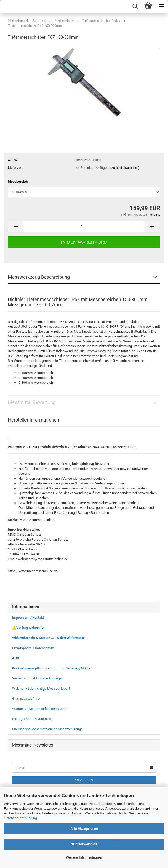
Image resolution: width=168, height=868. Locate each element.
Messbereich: (18, 182)
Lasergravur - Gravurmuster (32, 719)
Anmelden (84, 780)
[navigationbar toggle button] (161, 7)
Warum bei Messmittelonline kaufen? (40, 709)
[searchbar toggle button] (135, 7)
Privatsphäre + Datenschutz (33, 648)
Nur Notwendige (84, 844)
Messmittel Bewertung (32, 402)
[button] (16, 227)
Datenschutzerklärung (20, 818)
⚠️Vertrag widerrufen (29, 628)
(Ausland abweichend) (125, 168)
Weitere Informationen (84, 857)
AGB (16, 658)
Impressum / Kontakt (28, 618)
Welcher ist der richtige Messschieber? (41, 689)
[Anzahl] (84, 227)
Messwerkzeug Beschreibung (39, 277)
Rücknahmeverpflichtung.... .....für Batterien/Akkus (51, 668)
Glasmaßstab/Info (26, 699)
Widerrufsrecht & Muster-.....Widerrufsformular (48, 638)
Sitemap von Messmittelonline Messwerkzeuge (47, 729)
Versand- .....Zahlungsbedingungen (38, 678)
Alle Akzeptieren (84, 829)
